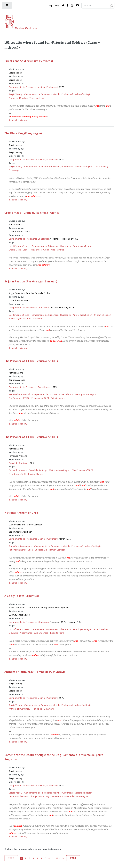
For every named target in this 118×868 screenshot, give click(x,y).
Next (73, 858)
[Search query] (98, 6)
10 (57, 858)
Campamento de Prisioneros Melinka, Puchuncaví (33, 87)
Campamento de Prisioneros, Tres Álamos (30, 387)
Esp (51, 6)
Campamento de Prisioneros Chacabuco (29, 239)
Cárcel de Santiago (18, 463)
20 (63, 858)
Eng (57, 6)
